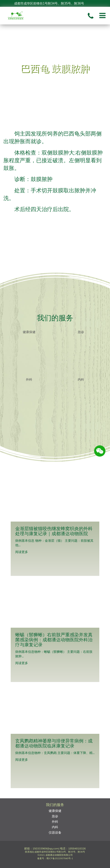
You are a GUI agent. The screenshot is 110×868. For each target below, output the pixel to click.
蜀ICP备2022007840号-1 (60, 858)
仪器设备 (55, 832)
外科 (29, 379)
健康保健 (29, 332)
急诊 (81, 332)
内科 (81, 379)
